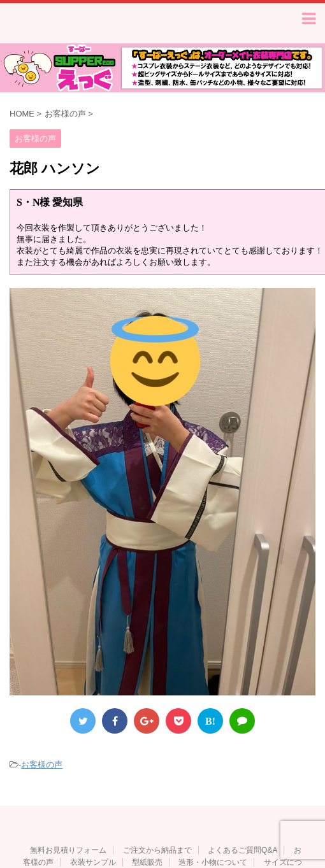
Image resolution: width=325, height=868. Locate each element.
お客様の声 (42, 767)
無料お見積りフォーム (68, 853)
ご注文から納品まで (157, 853)
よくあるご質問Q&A (242, 853)
